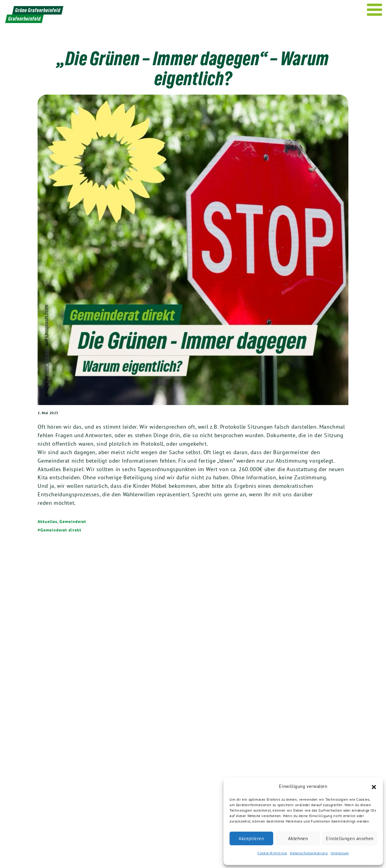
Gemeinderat (73, 521)
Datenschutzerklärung (309, 853)
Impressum (340, 853)
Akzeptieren (251, 838)
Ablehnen (298, 838)
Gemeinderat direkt (61, 530)
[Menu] (375, 10)
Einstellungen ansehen (350, 838)
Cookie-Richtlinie (272, 853)
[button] (374, 786)
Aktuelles (47, 521)
